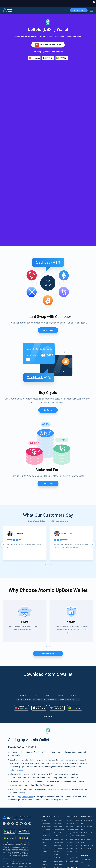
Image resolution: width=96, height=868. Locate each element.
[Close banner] (94, 2)
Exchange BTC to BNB (72, 714)
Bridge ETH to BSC (71, 753)
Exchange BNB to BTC (72, 708)
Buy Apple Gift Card (87, 720)
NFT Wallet (57, 745)
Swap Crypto (48, 205)
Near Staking (58, 821)
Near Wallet (58, 726)
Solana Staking (59, 849)
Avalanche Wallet (59, 748)
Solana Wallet (58, 701)
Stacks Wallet (58, 795)
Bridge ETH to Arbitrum (73, 746)
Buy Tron (44, 790)
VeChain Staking (59, 836)
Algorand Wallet (59, 717)
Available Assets (59, 808)
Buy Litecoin (45, 778)
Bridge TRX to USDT (72, 787)
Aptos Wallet (58, 777)
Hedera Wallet (58, 758)
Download (79, 10)
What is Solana (86, 746)
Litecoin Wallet (58, 736)
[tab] (46, 439)
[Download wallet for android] (34, 58)
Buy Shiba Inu (46, 787)
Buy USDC (45, 784)
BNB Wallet (57, 751)
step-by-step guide (26, 671)
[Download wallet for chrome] (62, 58)
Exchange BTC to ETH (72, 695)
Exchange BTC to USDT (73, 711)
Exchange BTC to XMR (73, 701)
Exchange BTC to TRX (72, 717)
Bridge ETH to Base (72, 750)
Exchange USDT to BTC (73, 698)
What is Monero (86, 750)
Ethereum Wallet (59, 704)
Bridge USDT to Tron (72, 784)
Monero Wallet (58, 698)
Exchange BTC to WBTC (73, 723)
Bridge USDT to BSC (72, 775)
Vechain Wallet (58, 780)
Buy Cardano (45, 800)
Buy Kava (44, 797)
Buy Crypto (48, 285)
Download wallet (48, 528)
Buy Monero (45, 772)
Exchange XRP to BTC (72, 704)
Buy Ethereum (46, 759)
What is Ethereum (86, 753)
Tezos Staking (58, 827)
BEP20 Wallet (58, 773)
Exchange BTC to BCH (72, 733)
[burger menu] (92, 10)
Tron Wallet (57, 755)
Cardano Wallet (59, 714)
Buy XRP (44, 768)
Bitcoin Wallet (58, 695)
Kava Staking (58, 814)
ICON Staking (58, 846)
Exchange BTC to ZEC (72, 736)
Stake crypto (48, 358)
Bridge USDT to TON (72, 781)
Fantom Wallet (58, 733)
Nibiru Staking (58, 852)
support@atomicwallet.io (23, 692)
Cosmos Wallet (59, 789)
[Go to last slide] (4, 419)
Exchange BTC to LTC (72, 720)
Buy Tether (45, 762)
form (67, 674)
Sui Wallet (57, 792)
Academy (44, 726)
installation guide (16, 645)
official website (64, 635)
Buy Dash (44, 803)
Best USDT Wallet (86, 765)
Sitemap (44, 742)
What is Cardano (86, 756)
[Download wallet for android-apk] (57, 583)
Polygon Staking (59, 817)
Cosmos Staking (59, 824)
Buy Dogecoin (46, 781)
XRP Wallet (57, 729)
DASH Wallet (58, 786)
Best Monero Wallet (87, 768)
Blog (43, 723)
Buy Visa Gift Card (87, 723)
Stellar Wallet (58, 767)
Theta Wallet (58, 720)
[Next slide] (92, 419)
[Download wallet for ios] (48, 58)
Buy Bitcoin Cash (47, 765)
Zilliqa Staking (58, 839)
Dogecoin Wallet (59, 723)
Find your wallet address (62, 664)
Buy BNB (44, 775)
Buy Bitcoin (45, 756)
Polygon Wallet (58, 739)
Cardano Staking (59, 842)
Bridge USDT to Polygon (73, 778)
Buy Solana (45, 794)
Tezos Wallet (58, 742)
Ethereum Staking (59, 811)
